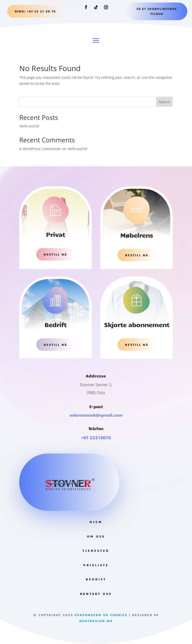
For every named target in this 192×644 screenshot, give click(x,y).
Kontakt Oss (96, 594)
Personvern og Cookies (100, 615)
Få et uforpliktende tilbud (157, 11)
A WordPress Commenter (40, 149)
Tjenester (96, 551)
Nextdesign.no (96, 621)
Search (164, 102)
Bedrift (96, 579)
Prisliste (96, 565)
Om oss (96, 536)
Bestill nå (55, 254)
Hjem (96, 522)
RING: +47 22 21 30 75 (35, 11)
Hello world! (29, 126)
